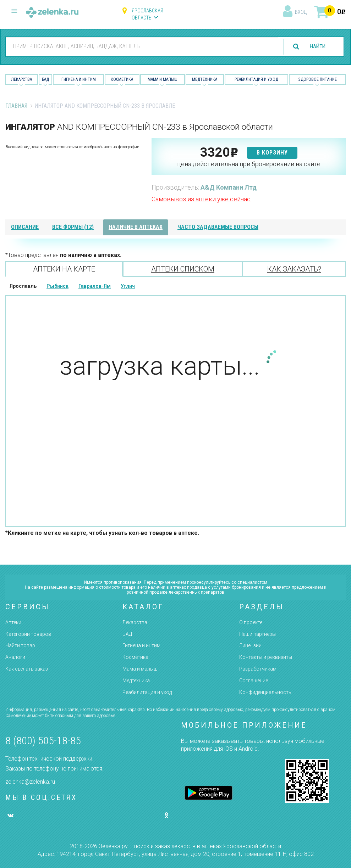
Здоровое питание (317, 79)
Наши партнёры (257, 634)
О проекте (251, 622)
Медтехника (205, 79)
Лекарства (21, 79)
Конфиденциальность (265, 692)
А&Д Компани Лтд (229, 187)
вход (301, 12)
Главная (16, 106)
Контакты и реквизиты (266, 657)
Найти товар (20, 645)
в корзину (272, 153)
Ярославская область (147, 14)
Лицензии (250, 645)
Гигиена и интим (141, 645)
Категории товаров (28, 634)
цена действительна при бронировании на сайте (249, 164)
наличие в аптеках (136, 227)
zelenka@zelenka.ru (30, 782)
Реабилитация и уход (256, 79)
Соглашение (254, 681)
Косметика (122, 79)
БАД (45, 79)
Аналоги (15, 657)
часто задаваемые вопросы (218, 227)
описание (25, 227)
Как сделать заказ (27, 669)
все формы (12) (73, 227)
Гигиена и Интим (79, 79)
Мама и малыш (163, 79)
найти (316, 47)
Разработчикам (258, 669)
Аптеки (13, 622)
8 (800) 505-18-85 (43, 741)
